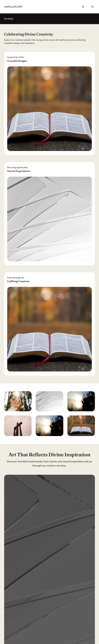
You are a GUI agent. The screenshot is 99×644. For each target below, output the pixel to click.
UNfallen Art (13, 7)
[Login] (83, 7)
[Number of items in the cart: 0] (92, 7)
